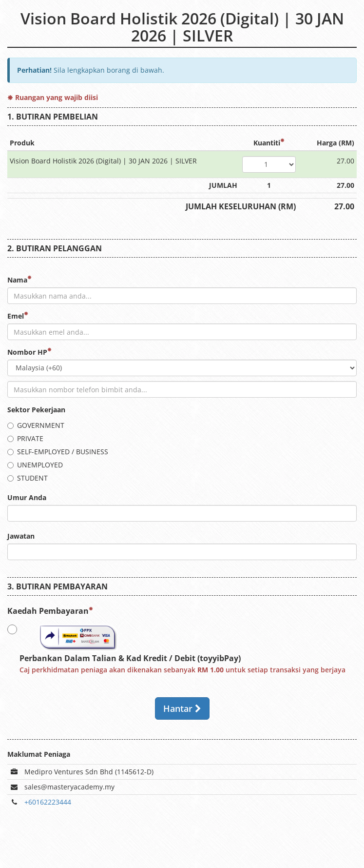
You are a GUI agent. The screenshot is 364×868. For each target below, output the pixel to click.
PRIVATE (25, 438)
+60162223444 (48, 802)
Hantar (182, 708)
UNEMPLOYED (35, 465)
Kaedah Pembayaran (50, 611)
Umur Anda (27, 497)
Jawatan (21, 536)
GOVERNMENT (36, 425)
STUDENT (28, 478)
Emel (18, 316)
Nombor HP (29, 352)
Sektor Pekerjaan (36, 410)
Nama (19, 280)
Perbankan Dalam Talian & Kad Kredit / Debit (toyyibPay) (176, 648)
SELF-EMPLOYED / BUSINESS (58, 452)
